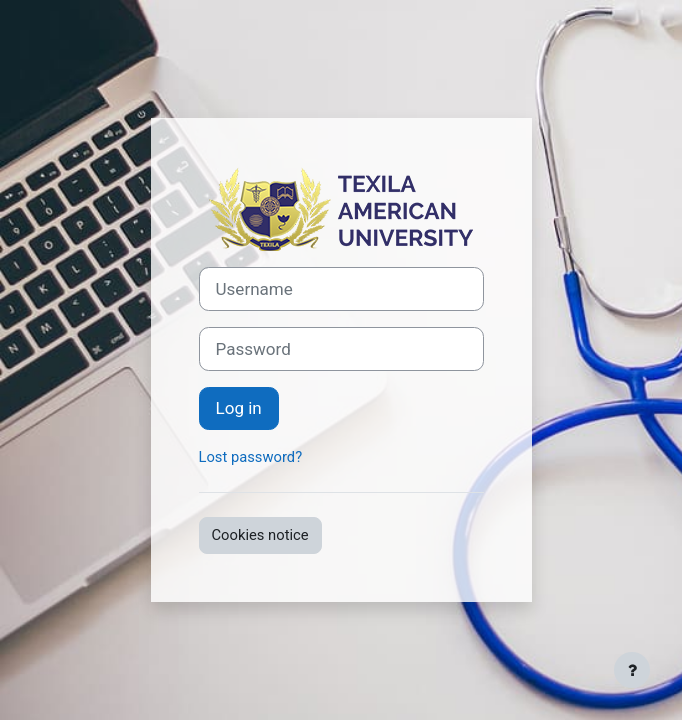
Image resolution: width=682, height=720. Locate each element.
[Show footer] (632, 670)
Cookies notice (260, 535)
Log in (239, 408)
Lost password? (251, 457)
